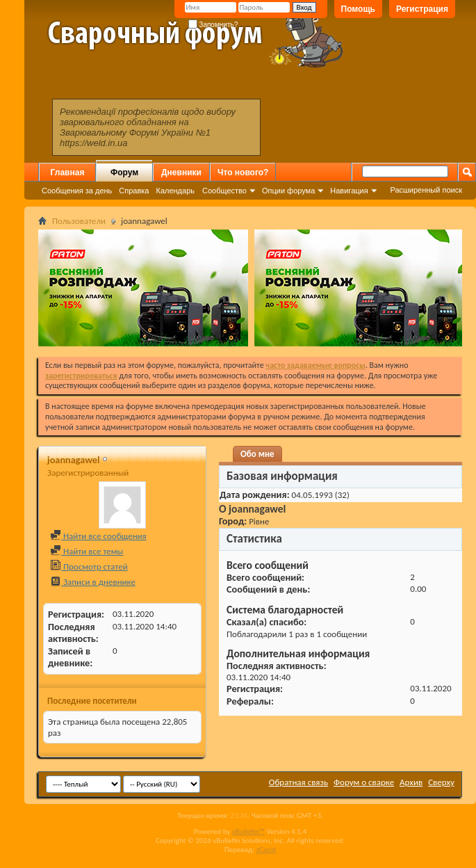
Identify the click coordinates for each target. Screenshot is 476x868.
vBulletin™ (248, 831)
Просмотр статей (89, 566)
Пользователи (79, 221)
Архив (411, 782)
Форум (124, 172)
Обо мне (257, 454)
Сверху (441, 782)
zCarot (266, 850)
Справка (134, 191)
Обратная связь (298, 782)
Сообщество (224, 191)
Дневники (181, 172)
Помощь (358, 9)
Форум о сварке (364, 782)
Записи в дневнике (93, 582)
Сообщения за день (77, 191)
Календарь (175, 191)
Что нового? (243, 172)
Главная (68, 172)
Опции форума (288, 191)
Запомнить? (213, 25)
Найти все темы (87, 551)
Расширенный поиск (426, 190)
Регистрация (422, 9)
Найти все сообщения (98, 536)
